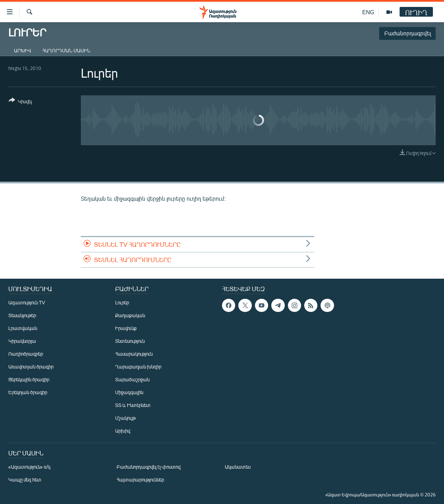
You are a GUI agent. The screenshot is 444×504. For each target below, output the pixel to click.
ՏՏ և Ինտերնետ (133, 405)
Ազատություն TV (27, 302)
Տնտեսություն (130, 341)
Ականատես (238, 467)
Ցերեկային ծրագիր (29, 379)
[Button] (20, 102)
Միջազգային (129, 392)
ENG (368, 12)
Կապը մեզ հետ (25, 480)
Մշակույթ (125, 418)
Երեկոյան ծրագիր (28, 392)
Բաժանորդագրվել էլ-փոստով (148, 467)
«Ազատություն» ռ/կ (29, 467)
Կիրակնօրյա (22, 341)
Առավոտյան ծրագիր (31, 367)
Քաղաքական (130, 315)
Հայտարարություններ (140, 480)
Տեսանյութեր (22, 315)
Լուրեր (122, 302)
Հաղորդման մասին (66, 50)
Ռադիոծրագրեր (26, 354)
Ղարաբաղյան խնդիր (138, 367)
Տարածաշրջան (132, 379)
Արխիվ (23, 50)
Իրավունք (126, 328)
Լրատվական (23, 328)
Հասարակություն (134, 354)
